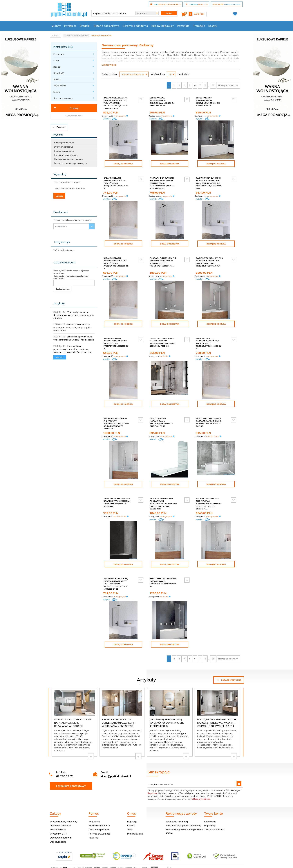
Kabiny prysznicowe (64, 143)
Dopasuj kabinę (58, 842)
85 (213, 85)
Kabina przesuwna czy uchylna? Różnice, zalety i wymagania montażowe (72, 327)
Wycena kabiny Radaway (63, 822)
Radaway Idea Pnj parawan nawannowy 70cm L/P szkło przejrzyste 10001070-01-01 (116, 183)
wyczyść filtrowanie (74, 116)
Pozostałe (183, 26)
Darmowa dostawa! (61, 838)
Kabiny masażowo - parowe (69, 159)
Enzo (204, 55)
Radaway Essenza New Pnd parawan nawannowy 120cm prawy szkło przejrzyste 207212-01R (163, 504)
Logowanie (210, 822)
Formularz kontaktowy (71, 786)
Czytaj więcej (109, 65)
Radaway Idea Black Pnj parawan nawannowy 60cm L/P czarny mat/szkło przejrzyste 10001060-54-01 (162, 183)
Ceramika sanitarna (135, 26)
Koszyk (213, 26)
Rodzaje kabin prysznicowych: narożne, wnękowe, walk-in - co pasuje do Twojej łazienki (72, 349)
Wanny (56, 26)
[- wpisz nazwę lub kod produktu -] (112, 13)
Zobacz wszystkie (229, 680)
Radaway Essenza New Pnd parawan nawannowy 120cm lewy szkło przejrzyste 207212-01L (209, 504)
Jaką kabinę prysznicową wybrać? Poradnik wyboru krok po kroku (167, 723)
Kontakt (131, 826)
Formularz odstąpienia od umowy (183, 826)
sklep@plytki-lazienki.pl (116, 776)
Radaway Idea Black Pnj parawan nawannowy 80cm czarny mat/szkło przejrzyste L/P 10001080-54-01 (209, 183)
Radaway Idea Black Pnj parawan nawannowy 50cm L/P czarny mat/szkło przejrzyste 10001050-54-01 (116, 584)
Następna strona (228, 85)
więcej (60, 357)
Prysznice (70, 26)
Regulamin (153, 793)
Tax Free (93, 838)
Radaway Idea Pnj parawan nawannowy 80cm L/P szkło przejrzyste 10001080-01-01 (209, 343)
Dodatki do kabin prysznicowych (71, 163)
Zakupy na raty (58, 830)
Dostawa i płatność (60, 826)
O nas (130, 830)
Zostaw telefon (63, 289)
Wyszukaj (60, 174)
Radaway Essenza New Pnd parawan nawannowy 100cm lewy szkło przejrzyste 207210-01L (116, 424)
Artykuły (59, 303)
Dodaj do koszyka (123, 164)
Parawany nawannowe (66, 155)
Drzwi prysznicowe (64, 147)
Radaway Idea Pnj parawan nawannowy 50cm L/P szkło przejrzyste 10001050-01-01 (116, 343)
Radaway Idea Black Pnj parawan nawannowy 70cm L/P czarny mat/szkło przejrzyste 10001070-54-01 (116, 103)
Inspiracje (132, 822)
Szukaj (66, 108)
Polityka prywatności (99, 834)
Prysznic (59, 127)
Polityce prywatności (200, 799)
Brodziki (85, 26)
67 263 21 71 (65, 776)
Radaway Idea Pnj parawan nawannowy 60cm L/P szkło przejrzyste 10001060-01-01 (116, 263)
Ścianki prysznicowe (64, 151)
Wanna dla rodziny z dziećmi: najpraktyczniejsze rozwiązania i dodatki (74, 315)
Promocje (199, 26)
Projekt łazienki (135, 834)
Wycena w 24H (58, 834)
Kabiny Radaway (163, 26)
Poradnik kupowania (99, 826)
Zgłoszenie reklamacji (177, 822)
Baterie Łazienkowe (106, 26)
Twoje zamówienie (214, 830)
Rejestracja (210, 826)
